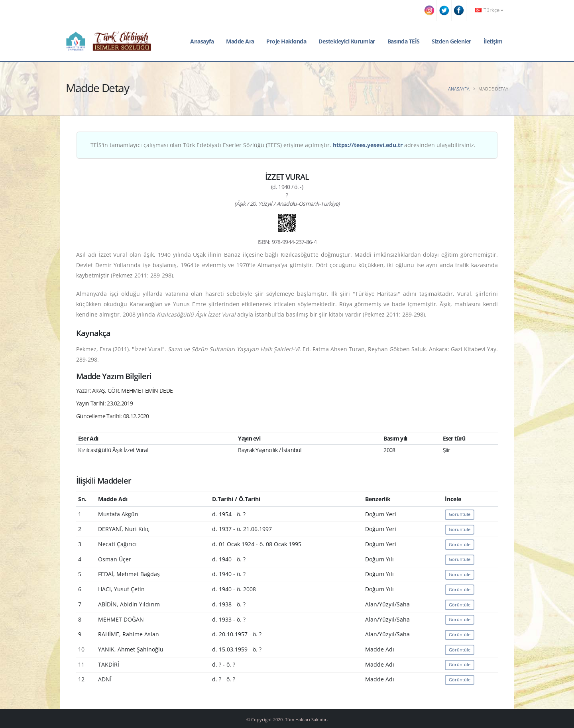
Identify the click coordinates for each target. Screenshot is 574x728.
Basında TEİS (404, 41)
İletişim (493, 41)
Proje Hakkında (286, 41)
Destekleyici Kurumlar (347, 41)
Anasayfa (202, 41)
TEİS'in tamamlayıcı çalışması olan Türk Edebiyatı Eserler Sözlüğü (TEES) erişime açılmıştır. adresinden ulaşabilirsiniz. (283, 145)
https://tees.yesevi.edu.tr (368, 145)
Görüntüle (460, 514)
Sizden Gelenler (451, 41)
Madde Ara (240, 41)
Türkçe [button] (489, 10)
